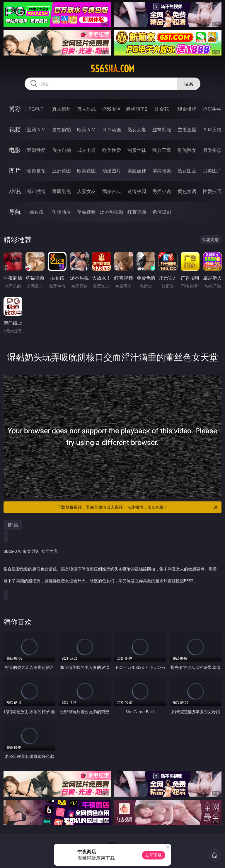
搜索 (189, 84)
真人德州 (62, 109)
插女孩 (36, 212)
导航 (15, 212)
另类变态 (212, 150)
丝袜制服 (162, 130)
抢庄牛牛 (212, 109)
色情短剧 (162, 212)
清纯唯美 (162, 171)
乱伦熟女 (187, 150)
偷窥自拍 (36, 171)
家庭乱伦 (62, 191)
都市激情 (36, 191)
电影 (15, 150)
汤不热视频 (112, 212)
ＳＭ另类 (212, 130)
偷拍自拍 (62, 150)
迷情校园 (137, 191)
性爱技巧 (212, 191)
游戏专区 (112, 109)
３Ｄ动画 (112, 130)
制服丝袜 (137, 150)
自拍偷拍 (62, 130)
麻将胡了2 (137, 109)
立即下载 (154, 855)
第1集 (13, 525)
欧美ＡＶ (86, 130)
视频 (15, 129)
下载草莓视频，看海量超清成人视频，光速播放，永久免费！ (138, 507)
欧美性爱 (112, 150)
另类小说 (162, 191)
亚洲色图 (62, 171)
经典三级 (162, 150)
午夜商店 (62, 212)
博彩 (15, 109)
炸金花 (162, 109)
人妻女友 (86, 191)
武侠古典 (112, 191)
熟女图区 (187, 171)
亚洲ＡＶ (36, 130)
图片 (15, 171)
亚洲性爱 (36, 150)
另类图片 (212, 171)
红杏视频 (137, 212)
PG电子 (36, 109)
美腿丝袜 (137, 171)
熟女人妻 (137, 130)
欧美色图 (86, 171)
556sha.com (112, 69)
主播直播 (187, 130)
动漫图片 (112, 171)
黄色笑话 (187, 191)
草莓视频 (86, 212)
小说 (15, 191)
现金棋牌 (187, 109)
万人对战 (86, 109)
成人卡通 (86, 150)
